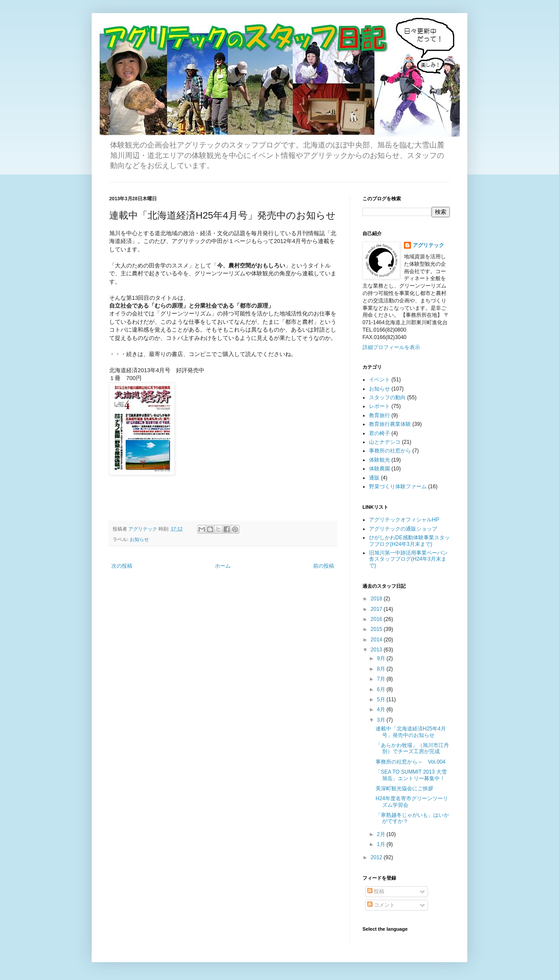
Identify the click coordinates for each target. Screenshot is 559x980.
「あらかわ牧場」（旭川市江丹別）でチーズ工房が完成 (412, 748)
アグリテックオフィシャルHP (404, 520)
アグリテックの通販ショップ (403, 529)
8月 (382, 669)
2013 (377, 650)
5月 (382, 699)
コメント (381, 905)
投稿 (376, 891)
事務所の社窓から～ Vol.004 (411, 762)
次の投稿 (122, 566)
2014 (377, 640)
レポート (380, 406)
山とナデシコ (385, 442)
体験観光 (380, 460)
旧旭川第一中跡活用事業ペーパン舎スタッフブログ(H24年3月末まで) (408, 559)
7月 (382, 679)
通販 (374, 478)
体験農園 (380, 469)
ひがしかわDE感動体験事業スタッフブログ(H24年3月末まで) (409, 541)
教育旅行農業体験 (390, 424)
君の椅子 (380, 433)
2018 (377, 599)
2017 (377, 609)
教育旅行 (380, 415)
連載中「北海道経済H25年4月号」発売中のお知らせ (411, 732)
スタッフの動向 (387, 397)
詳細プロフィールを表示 (391, 347)
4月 (382, 709)
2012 (377, 857)
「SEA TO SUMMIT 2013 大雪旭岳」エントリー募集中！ (411, 775)
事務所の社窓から (390, 451)
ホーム (223, 566)
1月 (382, 844)
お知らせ (139, 539)
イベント (380, 380)
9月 (382, 658)
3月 (382, 720)
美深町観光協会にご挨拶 (404, 788)
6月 (382, 689)
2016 (377, 619)
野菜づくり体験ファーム (398, 487)
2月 (382, 834)
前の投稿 (324, 566)
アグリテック (428, 245)
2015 (377, 629)
